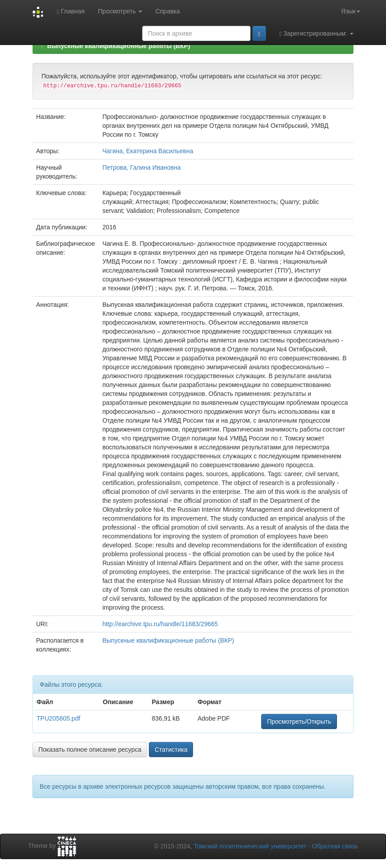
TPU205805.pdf (58, 718)
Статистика (171, 750)
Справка (168, 11)
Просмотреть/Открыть (299, 721)
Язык (351, 11)
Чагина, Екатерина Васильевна (148, 151)
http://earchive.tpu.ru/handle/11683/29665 (160, 624)
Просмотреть (120, 11)
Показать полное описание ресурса (90, 750)
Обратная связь (335, 846)
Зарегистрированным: (316, 34)
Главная (70, 11)
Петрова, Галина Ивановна (142, 167)
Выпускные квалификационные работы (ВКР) (119, 46)
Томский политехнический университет (250, 846)
